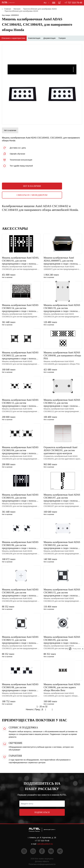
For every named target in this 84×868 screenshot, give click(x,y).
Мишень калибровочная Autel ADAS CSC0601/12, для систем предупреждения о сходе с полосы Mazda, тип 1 (62, 403)
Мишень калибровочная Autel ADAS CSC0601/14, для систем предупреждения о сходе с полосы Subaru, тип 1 (20, 308)
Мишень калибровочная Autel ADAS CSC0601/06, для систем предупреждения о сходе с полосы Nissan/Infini (20, 545)
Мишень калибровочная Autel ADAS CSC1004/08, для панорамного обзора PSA (62, 356)
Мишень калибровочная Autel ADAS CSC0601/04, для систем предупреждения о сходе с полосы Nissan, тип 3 (20, 450)
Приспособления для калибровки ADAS (40, 9)
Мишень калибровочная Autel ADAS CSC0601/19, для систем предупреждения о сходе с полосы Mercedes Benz (62, 308)
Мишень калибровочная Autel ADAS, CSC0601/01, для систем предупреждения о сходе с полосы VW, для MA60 (21, 261)
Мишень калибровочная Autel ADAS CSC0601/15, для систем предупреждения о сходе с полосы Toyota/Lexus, (62, 593)
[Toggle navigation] (54, 3)
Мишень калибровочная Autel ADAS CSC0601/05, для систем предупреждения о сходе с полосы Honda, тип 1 (62, 640)
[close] (83, 649)
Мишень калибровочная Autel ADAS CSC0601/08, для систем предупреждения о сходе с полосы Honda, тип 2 (20, 687)
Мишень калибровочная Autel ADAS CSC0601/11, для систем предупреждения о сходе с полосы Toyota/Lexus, (20, 640)
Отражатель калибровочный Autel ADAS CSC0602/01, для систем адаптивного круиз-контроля (61, 450)
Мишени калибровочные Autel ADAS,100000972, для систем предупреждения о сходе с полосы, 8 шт (62, 261)
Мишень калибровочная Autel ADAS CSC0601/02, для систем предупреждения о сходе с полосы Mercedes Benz (62, 545)
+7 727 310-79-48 (73, 3)
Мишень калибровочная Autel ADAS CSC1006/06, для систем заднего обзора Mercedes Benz (62, 687)
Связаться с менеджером (32, 195)
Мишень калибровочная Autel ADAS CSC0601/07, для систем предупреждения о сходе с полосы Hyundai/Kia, (62, 498)
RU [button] (45, 3)
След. (49, 710)
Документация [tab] (49, 38)
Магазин (17, 9)
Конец (56, 710)
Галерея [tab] (62, 38)
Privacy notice (77, 649)
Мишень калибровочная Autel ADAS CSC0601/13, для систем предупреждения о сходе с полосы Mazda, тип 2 (20, 403)
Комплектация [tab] (34, 38)
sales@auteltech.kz (45, 844)
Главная (7, 9)
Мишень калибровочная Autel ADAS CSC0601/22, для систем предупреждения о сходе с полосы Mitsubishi (20, 356)
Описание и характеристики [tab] (13, 38)
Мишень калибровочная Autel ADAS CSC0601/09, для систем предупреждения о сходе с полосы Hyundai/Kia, (20, 593)
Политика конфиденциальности (42, 864)
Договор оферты (42, 861)
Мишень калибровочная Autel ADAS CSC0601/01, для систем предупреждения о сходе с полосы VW (20, 498)
